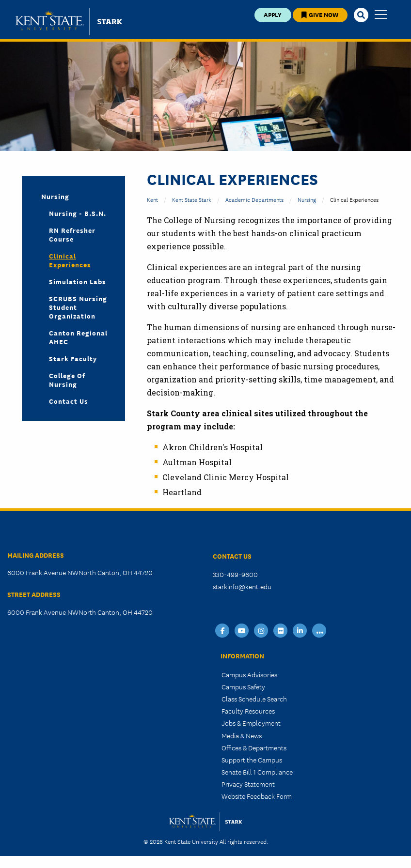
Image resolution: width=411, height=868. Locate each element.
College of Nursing (67, 380)
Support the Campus (252, 760)
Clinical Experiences (70, 260)
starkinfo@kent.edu (242, 586)
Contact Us (69, 401)
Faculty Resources (248, 711)
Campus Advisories (249, 674)
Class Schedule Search (254, 699)
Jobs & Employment (251, 723)
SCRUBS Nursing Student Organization (78, 307)
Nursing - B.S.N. (78, 213)
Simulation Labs (78, 281)
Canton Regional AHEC (78, 337)
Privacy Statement (248, 784)
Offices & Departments (254, 747)
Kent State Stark (192, 199)
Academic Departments (254, 199)
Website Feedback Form (257, 796)
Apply (273, 14)
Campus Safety (243, 686)
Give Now (320, 14)
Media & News (242, 735)
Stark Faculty (73, 358)
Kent (152, 199)
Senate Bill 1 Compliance (257, 772)
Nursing (55, 196)
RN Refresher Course (72, 234)
